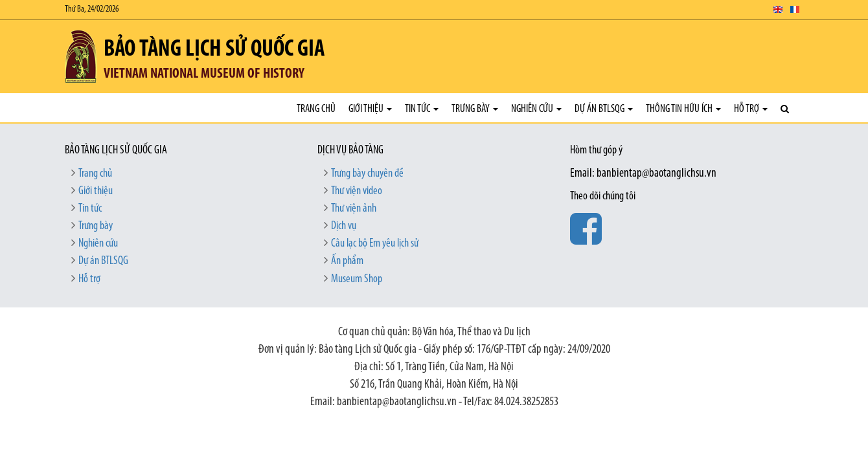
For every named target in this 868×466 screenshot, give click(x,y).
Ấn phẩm (347, 261)
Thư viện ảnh (354, 209)
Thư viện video (357, 191)
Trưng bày (475, 109)
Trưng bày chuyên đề (367, 174)
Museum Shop (357, 279)
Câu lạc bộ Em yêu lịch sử (375, 244)
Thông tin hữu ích (683, 109)
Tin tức (422, 109)
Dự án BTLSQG (604, 109)
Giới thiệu (370, 109)
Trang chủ (316, 109)
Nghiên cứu (536, 109)
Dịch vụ (344, 226)
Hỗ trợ (751, 109)
